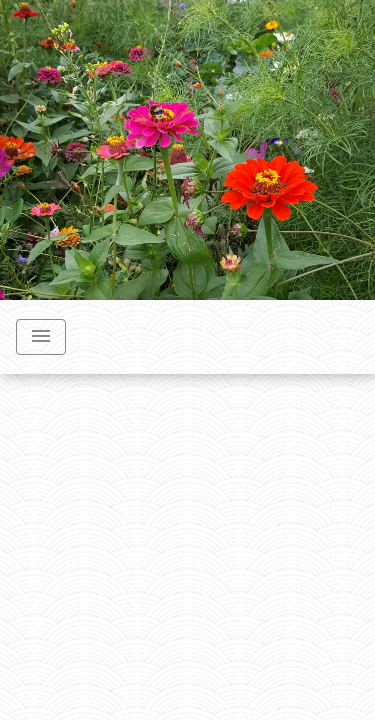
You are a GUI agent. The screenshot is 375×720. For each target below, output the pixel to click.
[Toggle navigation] (41, 337)
